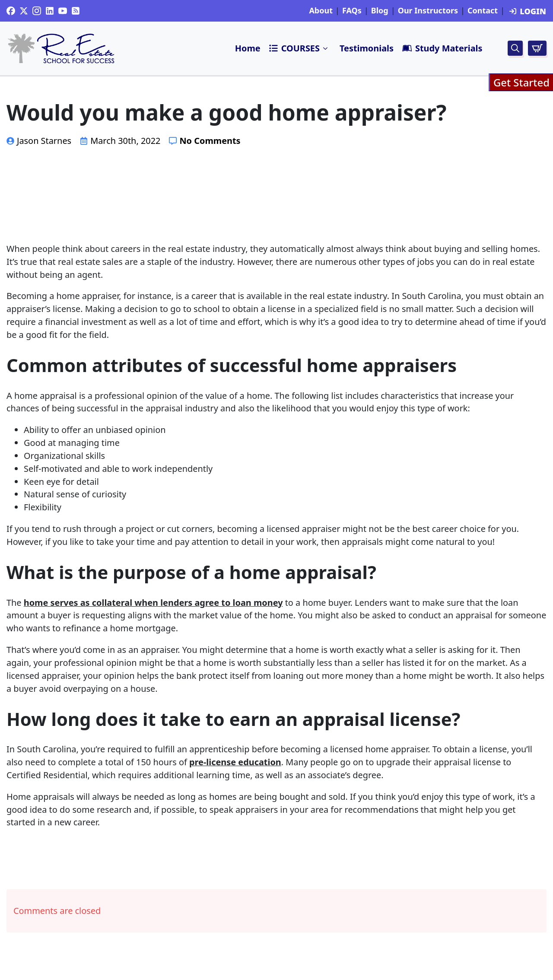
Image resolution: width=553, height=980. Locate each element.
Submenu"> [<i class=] (326, 48)
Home (248, 48)
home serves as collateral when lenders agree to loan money (153, 603)
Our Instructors (428, 11)
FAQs (352, 11)
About (321, 11)
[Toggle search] (515, 48)
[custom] (11, 11)
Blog (380, 11)
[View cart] (537, 48)
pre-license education (235, 762)
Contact (483, 11)
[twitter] (24, 11)
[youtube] (63, 11)
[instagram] (37, 11)
